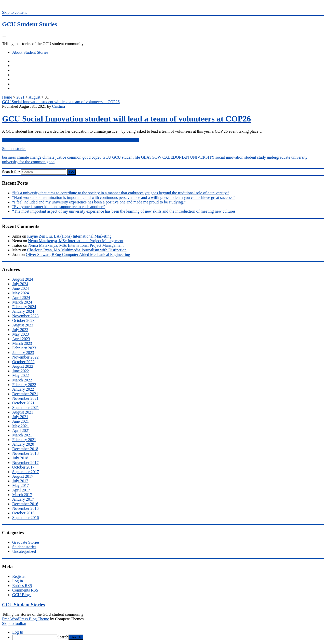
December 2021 (25, 394)
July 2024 (20, 284)
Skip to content (14, 12)
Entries (22, 586)
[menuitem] (168, 637)
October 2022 (23, 362)
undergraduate (279, 157)
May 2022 (21, 375)
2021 (20, 97)
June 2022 (21, 371)
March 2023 (22, 343)
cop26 (96, 157)
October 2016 (23, 513)
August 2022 (23, 366)
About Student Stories (30, 52)
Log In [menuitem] (18, 632)
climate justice (54, 157)
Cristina (58, 106)
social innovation (229, 157)
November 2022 (25, 357)
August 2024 (23, 279)
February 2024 (24, 307)
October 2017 (23, 467)
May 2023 (21, 334)
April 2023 (21, 339)
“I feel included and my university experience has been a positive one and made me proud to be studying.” (99, 202)
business (9, 157)
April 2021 (21, 430)
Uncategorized (24, 551)
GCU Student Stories (30, 24)
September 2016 (25, 518)
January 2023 (23, 353)
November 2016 (25, 508)
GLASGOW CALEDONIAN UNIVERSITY (178, 157)
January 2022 (23, 389)
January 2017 (23, 499)
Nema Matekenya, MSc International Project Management (76, 241)
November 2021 (25, 398)
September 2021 (25, 408)
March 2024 (22, 302)
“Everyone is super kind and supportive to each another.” (59, 207)
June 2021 (21, 421)
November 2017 (25, 463)
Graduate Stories (26, 542)
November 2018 (25, 453)
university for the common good (28, 162)
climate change (29, 157)
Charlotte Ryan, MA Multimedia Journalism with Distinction (77, 250)
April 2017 (21, 490)
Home (7, 97)
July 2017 (20, 481)
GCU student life (126, 157)
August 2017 (23, 476)
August (34, 97)
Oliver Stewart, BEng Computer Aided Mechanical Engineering (78, 255)
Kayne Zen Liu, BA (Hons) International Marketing (69, 236)
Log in (18, 581)
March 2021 (22, 435)
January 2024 (23, 311)
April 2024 (21, 298)
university (300, 157)
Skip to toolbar (14, 624)
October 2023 (23, 320)
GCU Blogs (22, 595)
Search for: (11, 172)
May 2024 (21, 293)
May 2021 (21, 426)
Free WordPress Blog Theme (25, 619)
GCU (107, 157)
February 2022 (24, 385)
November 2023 (25, 316)
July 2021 (20, 417)
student (250, 157)
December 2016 (25, 504)
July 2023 (20, 330)
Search (63, 637)
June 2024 (21, 288)
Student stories (14, 149)
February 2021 (24, 440)
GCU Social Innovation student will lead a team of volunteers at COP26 (61, 102)
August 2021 (23, 412)
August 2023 (23, 325)
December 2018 (25, 449)
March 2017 (22, 495)
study (262, 157)
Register (19, 576)
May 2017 (21, 485)
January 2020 (23, 444)
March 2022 (22, 380)
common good (79, 157)
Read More (70, 140)
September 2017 (25, 472)
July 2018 (20, 458)
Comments (25, 590)
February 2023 (24, 348)
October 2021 (23, 403)
